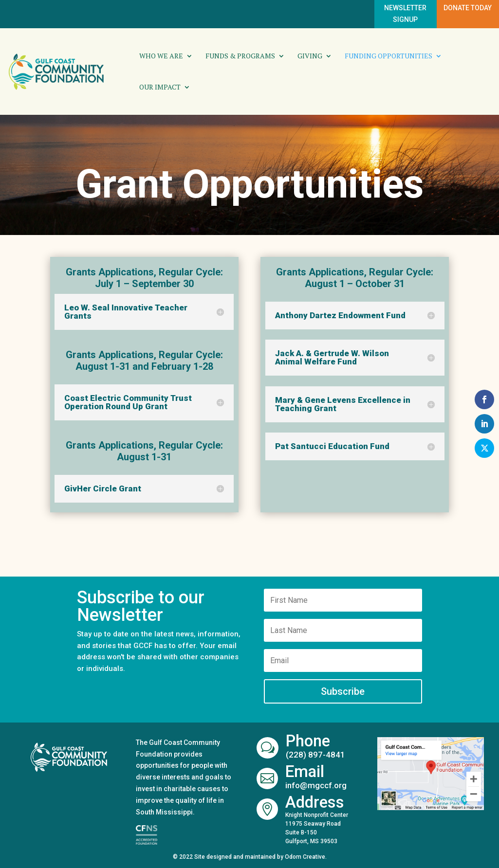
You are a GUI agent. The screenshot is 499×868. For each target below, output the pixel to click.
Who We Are (161, 56)
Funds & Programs (240, 56)
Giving (310, 56)
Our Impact (160, 88)
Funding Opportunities (388, 56)
